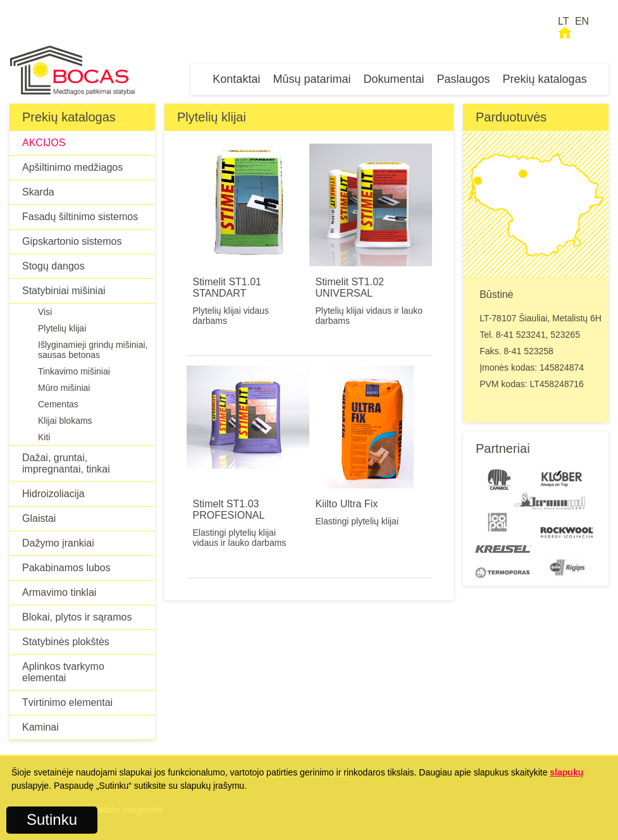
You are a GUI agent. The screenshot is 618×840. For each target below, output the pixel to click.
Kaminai (40, 727)
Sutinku (52, 819)
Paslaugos (464, 79)
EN (582, 21)
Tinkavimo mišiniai (74, 371)
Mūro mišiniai (64, 388)
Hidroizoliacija (53, 494)
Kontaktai (236, 79)
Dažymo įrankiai (58, 543)
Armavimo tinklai (59, 592)
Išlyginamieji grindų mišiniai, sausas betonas (93, 350)
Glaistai (39, 518)
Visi (45, 312)
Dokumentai (393, 79)
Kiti (44, 437)
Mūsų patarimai (312, 79)
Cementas (58, 404)
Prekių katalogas (545, 79)
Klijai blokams (65, 421)
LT (563, 21)
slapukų (566, 772)
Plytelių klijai (62, 328)
